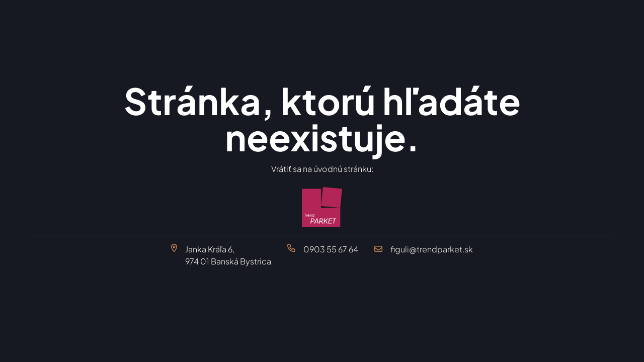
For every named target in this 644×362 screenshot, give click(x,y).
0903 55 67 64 (331, 249)
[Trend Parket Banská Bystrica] (322, 207)
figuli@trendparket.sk (432, 249)
